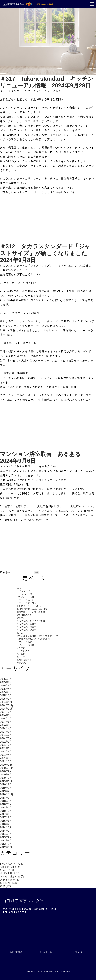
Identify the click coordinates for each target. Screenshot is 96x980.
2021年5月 (6, 752)
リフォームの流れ (25, 645)
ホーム (20, 633)
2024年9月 (6, 712)
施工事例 (21, 654)
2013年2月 (6, 844)
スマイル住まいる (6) (12, 876)
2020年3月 (6, 778)
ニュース (21, 657)
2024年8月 (6, 715)
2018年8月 (6, 801)
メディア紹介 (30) (10, 880)
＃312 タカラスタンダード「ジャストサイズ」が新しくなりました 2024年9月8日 (46, 253)
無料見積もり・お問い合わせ (31, 612)
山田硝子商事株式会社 (23, 901)
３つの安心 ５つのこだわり (31, 621)
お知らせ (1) (7, 870)
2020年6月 (6, 775)
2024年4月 (6, 728)
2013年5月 (6, 841)
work (19, 589)
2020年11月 (7, 768)
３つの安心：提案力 (26, 627)
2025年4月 (6, 689)
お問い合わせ (23, 663)
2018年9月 (6, 798)
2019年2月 (6, 791)
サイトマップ (23, 591)
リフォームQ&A (24, 642)
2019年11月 (7, 781)
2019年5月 (6, 788)
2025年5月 (6, 686)
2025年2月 (6, 695)
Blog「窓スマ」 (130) (12, 864)
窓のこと (21, 618)
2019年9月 (6, 785)
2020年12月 (7, 765)
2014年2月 (6, 831)
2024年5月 (6, 725)
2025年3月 (6, 692)
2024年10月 (7, 709)
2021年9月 (6, 745)
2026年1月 (6, 679)
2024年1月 (6, 738)
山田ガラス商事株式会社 (45, 972)
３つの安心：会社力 (26, 624)
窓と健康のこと (24, 615)
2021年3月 (6, 758)
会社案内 (21, 648)
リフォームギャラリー (28, 603)
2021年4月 (6, 755)
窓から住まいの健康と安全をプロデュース (37, 636)
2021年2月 (6, 761)
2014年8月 (6, 827)
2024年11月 (7, 705)
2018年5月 (6, 804)
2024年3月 (6, 732)
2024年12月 (7, 702)
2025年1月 (6, 699)
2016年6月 (6, 821)
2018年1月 (6, 811)
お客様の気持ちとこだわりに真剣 (33, 639)
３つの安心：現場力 (26, 630)
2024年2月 (6, 735)
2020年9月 (6, 771)
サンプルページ (24, 594)
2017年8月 (6, 818)
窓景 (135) (6, 886)
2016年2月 (6, 824)
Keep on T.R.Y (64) (11, 867)
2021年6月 (6, 748)
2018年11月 (7, 794)
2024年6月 (6, 722)
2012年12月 (7, 847)
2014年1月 (6, 834)
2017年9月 (6, 814)
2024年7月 (6, 719)
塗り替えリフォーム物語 (29, 606)
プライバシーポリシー (28, 597)
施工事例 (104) (8, 883)
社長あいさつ (23, 651)
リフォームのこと (25, 600)
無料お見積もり (24, 660)
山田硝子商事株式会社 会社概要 (32, 609)
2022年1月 (6, 742)
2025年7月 (6, 682)
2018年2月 (6, 808)
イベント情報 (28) (10, 873)
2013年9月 (6, 837)
